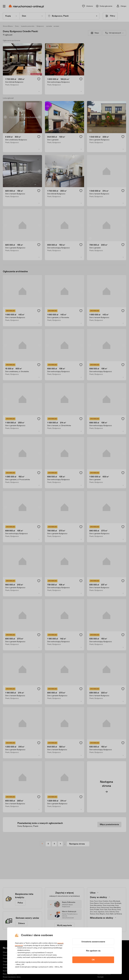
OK (93, 960)
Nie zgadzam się (93, 951)
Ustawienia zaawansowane (93, 942)
